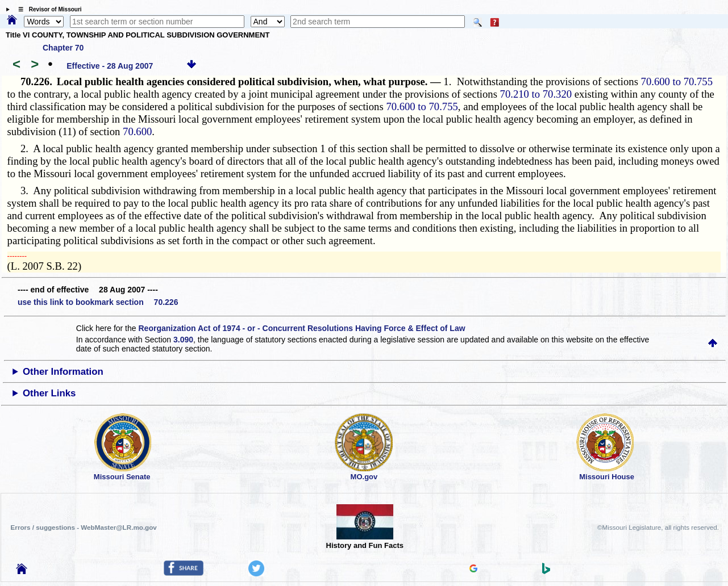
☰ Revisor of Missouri (47, 9)
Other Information (63, 372)
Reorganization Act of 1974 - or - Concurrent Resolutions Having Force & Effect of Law (301, 328)
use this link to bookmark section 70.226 (98, 302)
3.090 (183, 340)
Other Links (49, 393)
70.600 (137, 131)
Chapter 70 (63, 48)
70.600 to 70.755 (677, 81)
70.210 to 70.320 (536, 94)
